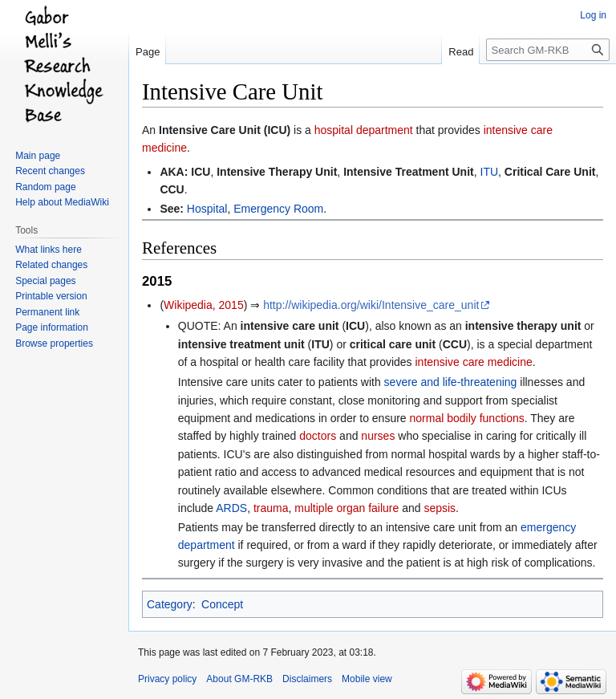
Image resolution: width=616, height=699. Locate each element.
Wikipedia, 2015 (204, 305)
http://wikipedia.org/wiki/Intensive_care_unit (371, 305)
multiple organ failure (346, 508)
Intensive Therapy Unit (277, 172)
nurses (378, 436)
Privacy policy (167, 679)
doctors (318, 436)
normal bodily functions (467, 418)
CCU (172, 189)
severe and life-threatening (451, 382)
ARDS (231, 508)
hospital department (364, 130)
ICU (201, 172)
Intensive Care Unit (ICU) (225, 130)
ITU (490, 172)
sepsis (440, 508)
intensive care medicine (474, 362)
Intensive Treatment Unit (409, 172)
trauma (271, 508)
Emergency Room (278, 209)
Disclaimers (307, 679)
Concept (222, 604)
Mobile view (367, 679)
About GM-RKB (239, 679)
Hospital (207, 209)
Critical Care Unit (550, 172)
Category (170, 604)
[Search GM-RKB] (548, 50)
